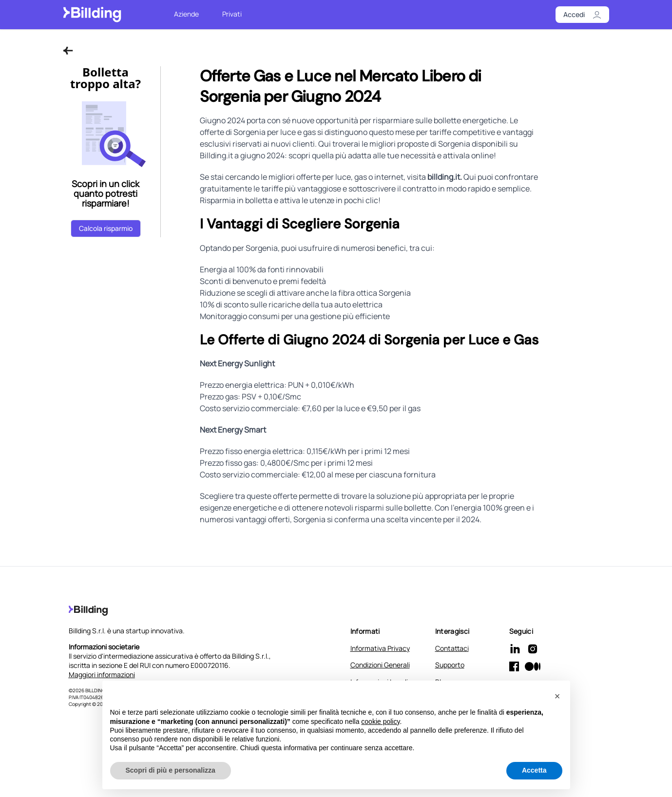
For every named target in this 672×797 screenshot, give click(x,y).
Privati (232, 14)
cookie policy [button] (380, 721)
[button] (557, 697)
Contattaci (452, 648)
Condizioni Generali (380, 665)
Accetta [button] (534, 771)
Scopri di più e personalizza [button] (171, 771)
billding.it (444, 177)
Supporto (450, 665)
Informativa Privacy (380, 648)
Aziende (186, 14)
